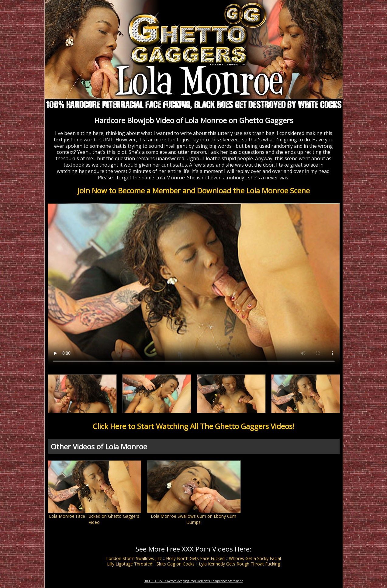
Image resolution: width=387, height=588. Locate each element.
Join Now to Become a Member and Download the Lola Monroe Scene (194, 190)
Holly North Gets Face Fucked (195, 558)
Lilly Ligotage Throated (130, 564)
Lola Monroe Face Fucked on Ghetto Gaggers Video (94, 519)
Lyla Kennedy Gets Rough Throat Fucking (239, 564)
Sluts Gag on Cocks (176, 564)
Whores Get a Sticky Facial (255, 558)
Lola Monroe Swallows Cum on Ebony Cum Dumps (193, 519)
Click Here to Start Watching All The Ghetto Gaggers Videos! (194, 426)
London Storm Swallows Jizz (134, 558)
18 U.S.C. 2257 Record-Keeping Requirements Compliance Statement (194, 581)
